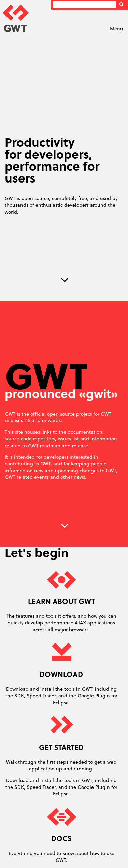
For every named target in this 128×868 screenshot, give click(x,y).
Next (65, 280)
